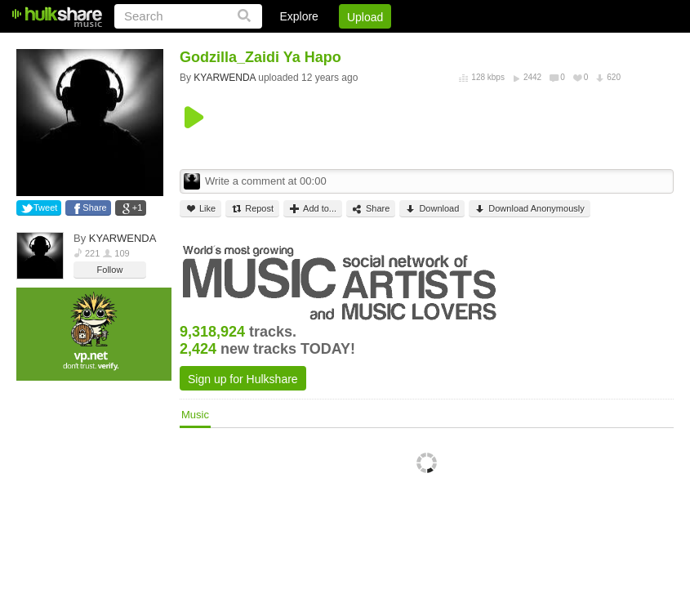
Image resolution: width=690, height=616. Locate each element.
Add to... (313, 209)
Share (94, 208)
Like (200, 209)
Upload (365, 17)
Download (432, 209)
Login (336, 45)
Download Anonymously (529, 209)
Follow (110, 270)
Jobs (452, 45)
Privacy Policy (583, 45)
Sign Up (395, 45)
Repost (252, 209)
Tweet (45, 208)
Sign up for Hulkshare (243, 379)
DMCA (506, 45)
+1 (138, 208)
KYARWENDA (123, 238)
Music (195, 415)
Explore (298, 16)
